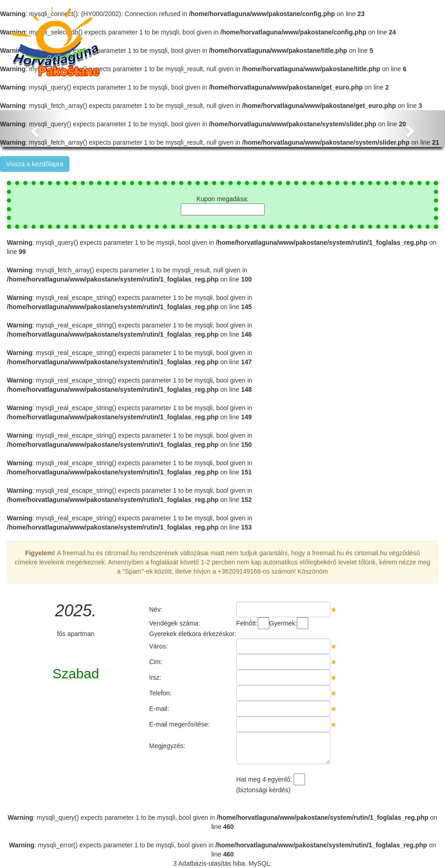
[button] (33, 129)
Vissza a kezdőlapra (35, 164)
